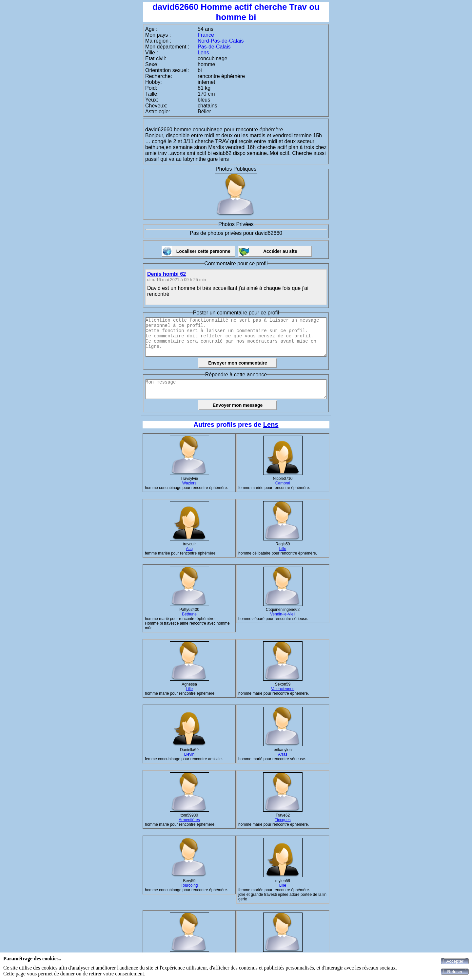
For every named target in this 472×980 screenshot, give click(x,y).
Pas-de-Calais (214, 47)
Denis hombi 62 (167, 274)
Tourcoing (189, 885)
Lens (203, 53)
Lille (283, 549)
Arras (283, 754)
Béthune (189, 614)
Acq (189, 549)
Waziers (189, 483)
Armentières (189, 820)
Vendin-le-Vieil (283, 614)
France (206, 35)
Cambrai (283, 483)
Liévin (189, 754)
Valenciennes (283, 689)
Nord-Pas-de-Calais (221, 41)
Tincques (283, 820)
